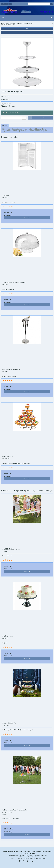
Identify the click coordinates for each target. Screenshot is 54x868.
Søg (52, 4)
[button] (27, 29)
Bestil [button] (36, 118)
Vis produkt (27, 218)
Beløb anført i (5, 4)
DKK (11, 4)
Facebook (23, 861)
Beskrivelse (5, 125)
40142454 (44, 855)
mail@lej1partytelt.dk (30, 857)
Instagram (31, 861)
